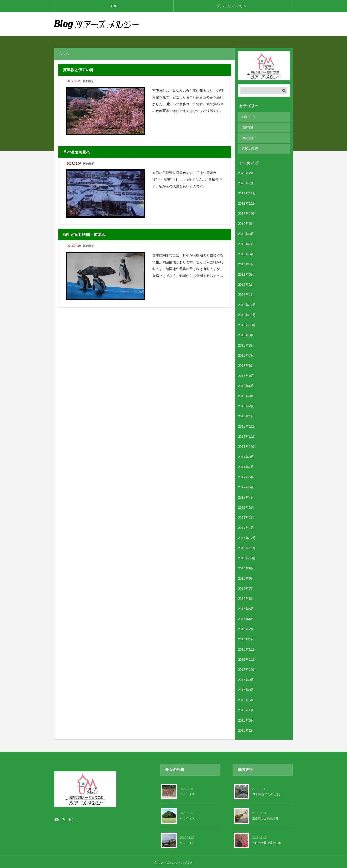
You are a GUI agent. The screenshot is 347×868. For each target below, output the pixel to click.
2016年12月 (247, 537)
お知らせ (248, 117)
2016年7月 (246, 588)
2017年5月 (246, 486)
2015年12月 (247, 648)
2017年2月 (246, 517)
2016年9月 (246, 567)
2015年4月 (246, 709)
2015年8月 (246, 689)
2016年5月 (246, 608)
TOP (114, 6)
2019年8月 (246, 233)
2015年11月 (247, 659)
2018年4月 (246, 385)
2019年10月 (247, 213)
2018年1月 (246, 415)
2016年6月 (246, 598)
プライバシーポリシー (233, 6)
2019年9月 (246, 223)
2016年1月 (246, 638)
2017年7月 (246, 466)
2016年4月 (246, 618)
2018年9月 (246, 334)
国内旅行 (89, 81)
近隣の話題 (250, 148)
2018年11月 (247, 314)
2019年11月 (247, 202)
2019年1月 (246, 294)
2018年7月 (246, 354)
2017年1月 (246, 527)
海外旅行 (248, 138)
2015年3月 (246, 719)
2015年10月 (247, 669)
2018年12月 (247, 304)
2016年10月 (247, 557)
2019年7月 (246, 243)
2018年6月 (246, 365)
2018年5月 (246, 375)
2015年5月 (246, 699)
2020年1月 (246, 182)
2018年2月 (246, 405)
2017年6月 (246, 476)
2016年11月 (247, 547)
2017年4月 (246, 496)
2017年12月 (247, 425)
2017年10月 (247, 446)
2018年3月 (246, 395)
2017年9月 (246, 456)
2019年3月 (246, 273)
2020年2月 (246, 172)
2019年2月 (246, 284)
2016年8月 (246, 577)
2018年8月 (246, 344)
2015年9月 (246, 679)
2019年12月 (247, 192)
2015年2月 (246, 729)
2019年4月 (246, 263)
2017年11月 (247, 436)
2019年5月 (246, 253)
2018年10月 (247, 324)
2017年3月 (246, 507)
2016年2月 (246, 628)
